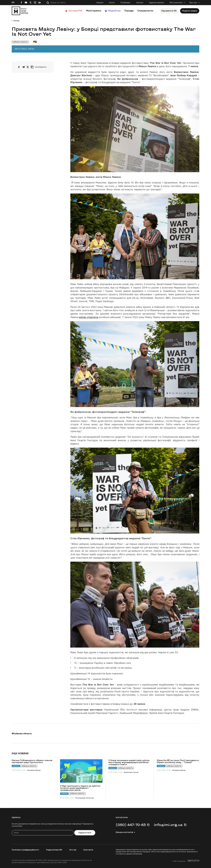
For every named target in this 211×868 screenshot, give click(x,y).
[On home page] (20, 11)
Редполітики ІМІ (54, 850)
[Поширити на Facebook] (19, 67)
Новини (100, 3)
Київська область (29, 766)
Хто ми (73, 850)
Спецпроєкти (144, 11)
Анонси (140, 3)
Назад (16, 21)
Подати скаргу (190, 11)
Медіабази (110, 11)
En (13, 2)
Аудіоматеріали (156, 3)
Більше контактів (124, 832)
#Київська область (22, 733)
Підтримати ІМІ (169, 11)
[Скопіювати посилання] (39, 67)
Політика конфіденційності (25, 850)
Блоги (112, 3)
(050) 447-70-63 (131, 825)
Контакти (88, 850)
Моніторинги (88, 11)
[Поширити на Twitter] (28, 67)
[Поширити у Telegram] (23, 67)
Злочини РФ (68, 11)
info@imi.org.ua (168, 825)
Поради (126, 11)
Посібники (125, 3)
